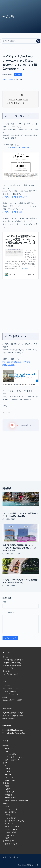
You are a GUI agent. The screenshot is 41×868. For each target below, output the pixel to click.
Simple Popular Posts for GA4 (14, 733)
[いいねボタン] (12, 425)
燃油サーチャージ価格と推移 (17, 800)
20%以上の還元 (11, 829)
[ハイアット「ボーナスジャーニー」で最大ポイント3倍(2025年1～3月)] (21, 567)
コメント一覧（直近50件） (13, 660)
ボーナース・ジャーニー (18, 99)
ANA (7, 748)
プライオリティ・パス (14, 757)
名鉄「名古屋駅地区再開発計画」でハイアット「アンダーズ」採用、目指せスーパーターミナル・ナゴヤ (20, 548)
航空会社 (6, 746)
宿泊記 (8, 806)
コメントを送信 (10, 638)
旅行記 (5, 803)
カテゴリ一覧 (8, 668)
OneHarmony (10, 780)
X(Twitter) (6, 686)
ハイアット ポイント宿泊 (12, 212)
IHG (7, 766)
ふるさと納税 (10, 832)
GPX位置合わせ (9, 719)
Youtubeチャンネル (10, 689)
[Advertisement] (20, 303)
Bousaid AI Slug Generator (13, 730)
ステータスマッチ (12, 760)
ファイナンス (8, 824)
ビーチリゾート (11, 809)
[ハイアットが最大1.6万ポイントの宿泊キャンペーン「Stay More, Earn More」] (21, 501)
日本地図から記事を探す (12, 665)
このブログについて (10, 674)
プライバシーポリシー (11, 857)
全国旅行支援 (10, 798)
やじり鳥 (8, 16)
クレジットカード (12, 827)
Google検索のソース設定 (12, 700)
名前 (4, 602)
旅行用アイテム (11, 844)
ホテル (5, 763)
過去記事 (6, 671)
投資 (7, 838)
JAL (7, 751)
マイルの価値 (10, 754)
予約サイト (10, 795)
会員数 (8, 789)
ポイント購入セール (16, 103)
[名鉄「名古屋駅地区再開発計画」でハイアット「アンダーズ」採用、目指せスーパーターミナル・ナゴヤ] (21, 533)
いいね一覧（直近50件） (12, 663)
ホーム (5, 657)
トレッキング (10, 818)
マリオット (10, 769)
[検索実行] (38, 41)
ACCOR (8, 774)
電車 (7, 786)
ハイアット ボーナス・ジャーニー (16, 148)
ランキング (10, 792)
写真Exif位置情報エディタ (13, 713)
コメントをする (9, 612)
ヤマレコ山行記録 (10, 691)
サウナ (8, 815)
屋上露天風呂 (10, 812)
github (5, 697)
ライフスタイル (9, 841)
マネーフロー (10, 835)
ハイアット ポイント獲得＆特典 (15, 197)
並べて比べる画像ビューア (13, 716)
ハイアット (18, 75)
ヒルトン (9, 772)
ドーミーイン (10, 777)
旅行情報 (6, 783)
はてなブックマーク (10, 694)
